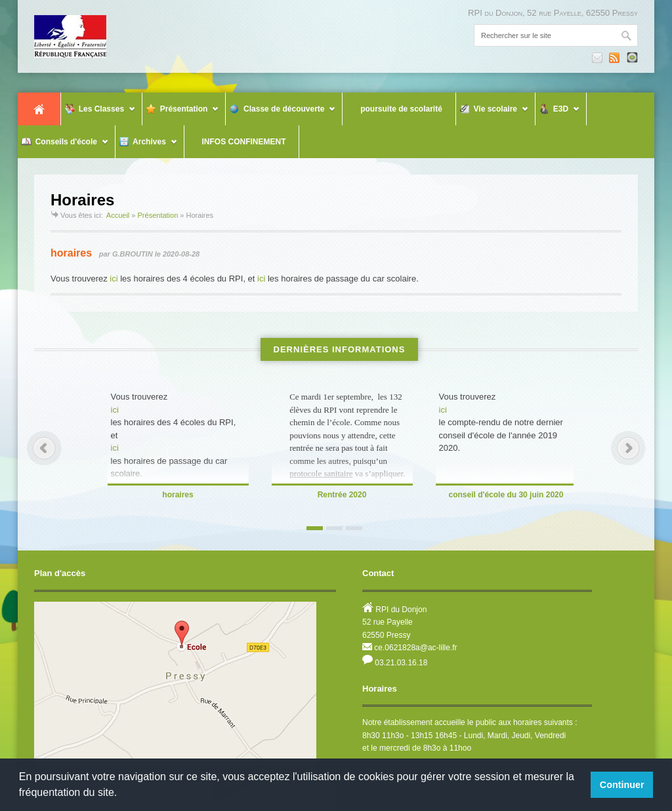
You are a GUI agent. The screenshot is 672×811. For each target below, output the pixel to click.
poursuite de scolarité (394, 109)
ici (114, 279)
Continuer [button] (622, 785)
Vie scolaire (493, 114)
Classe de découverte (281, 114)
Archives (147, 147)
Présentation (181, 114)
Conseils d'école (63, 147)
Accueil (39, 109)
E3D (558, 114)
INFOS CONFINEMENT (237, 142)
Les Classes (98, 114)
